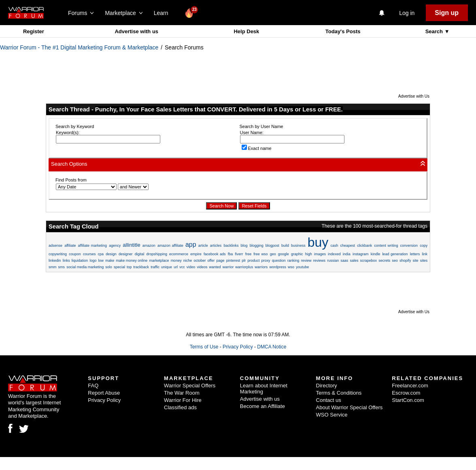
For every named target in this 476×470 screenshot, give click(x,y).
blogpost (272, 246)
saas (344, 261)
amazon (149, 246)
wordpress (278, 267)
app (191, 245)
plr (244, 261)
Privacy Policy (238, 347)
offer (211, 261)
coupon (75, 254)
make (110, 261)
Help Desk (246, 31)
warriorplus (244, 267)
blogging (257, 246)
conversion (409, 246)
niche (188, 261)
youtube (302, 267)
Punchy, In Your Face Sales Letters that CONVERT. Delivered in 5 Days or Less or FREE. (219, 109)
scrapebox (369, 261)
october (200, 261)
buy (318, 242)
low (101, 261)
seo (395, 261)
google (284, 254)
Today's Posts (343, 31)
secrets (384, 261)
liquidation (80, 261)
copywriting (58, 254)
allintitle (131, 245)
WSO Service (332, 415)
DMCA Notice (272, 347)
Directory (327, 386)
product (253, 261)
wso (291, 267)
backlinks (231, 246)
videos (202, 267)
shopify (405, 261)
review (306, 261)
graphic (297, 254)
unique (167, 267)
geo (273, 254)
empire (196, 254)
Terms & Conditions (339, 393)
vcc (182, 267)
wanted (215, 267)
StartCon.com (408, 400)
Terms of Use (204, 347)
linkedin (55, 261)
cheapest (348, 246)
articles (216, 246)
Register (34, 31)
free (249, 254)
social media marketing (85, 267)
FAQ (93, 386)
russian (333, 261)
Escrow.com (406, 393)
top (129, 267)
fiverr (239, 254)
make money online (132, 261)
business (298, 246)
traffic (155, 267)
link (425, 254)
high (309, 254)
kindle (376, 254)
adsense (55, 246)
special (119, 267)
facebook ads (215, 254)
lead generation (395, 254)
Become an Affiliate (262, 406)
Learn (163, 13)
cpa (101, 254)
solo (109, 267)
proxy (266, 261)
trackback (141, 267)
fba (231, 254)
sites (424, 261)
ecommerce (179, 254)
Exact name (257, 148)
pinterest (233, 261)
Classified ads (180, 407)
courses (89, 254)
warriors (261, 267)
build (285, 246)
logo (93, 261)
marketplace (159, 261)
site (416, 261)
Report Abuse (104, 393)
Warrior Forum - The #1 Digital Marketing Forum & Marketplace (79, 47)
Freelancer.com (410, 386)
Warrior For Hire (183, 400)
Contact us (329, 400)
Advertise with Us (414, 96)
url (176, 267)
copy (424, 246)
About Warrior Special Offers (350, 407)
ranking (293, 261)
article (203, 246)
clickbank (364, 246)
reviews (320, 261)
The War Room (182, 393)
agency (115, 246)
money (176, 261)
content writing (386, 246)
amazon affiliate (170, 246)
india (347, 254)
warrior (228, 267)
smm (53, 267)
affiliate (70, 246)
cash (334, 246)
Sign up (447, 13)
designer (126, 254)
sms (62, 267)
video (191, 267)
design (111, 254)
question (279, 261)
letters (415, 254)
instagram (361, 254)
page (220, 261)
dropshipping (157, 254)
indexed (334, 254)
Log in (407, 13)
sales (354, 261)
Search (435, 31)
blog (244, 246)
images (320, 254)
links (66, 261)
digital (140, 254)
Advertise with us (136, 31)
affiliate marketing (92, 246)
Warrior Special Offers (190, 386)
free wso (260, 254)
